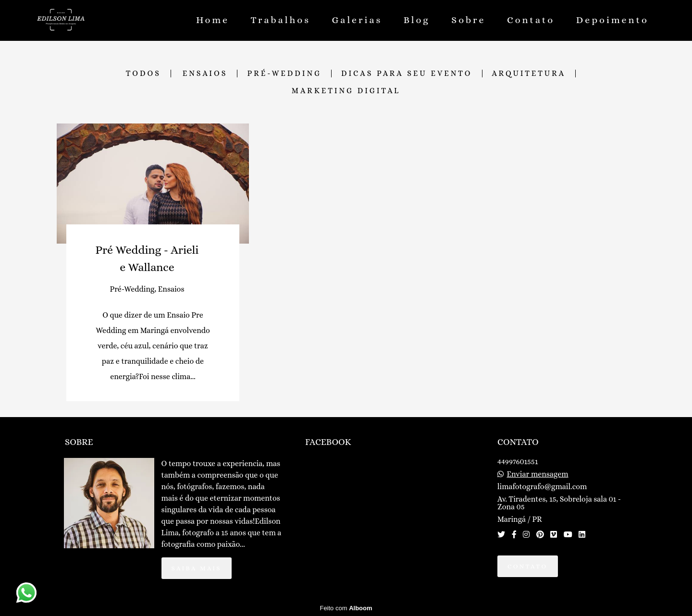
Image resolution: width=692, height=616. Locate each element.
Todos (143, 74)
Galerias (357, 20)
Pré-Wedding (284, 74)
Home (213, 20)
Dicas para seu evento (407, 74)
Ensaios (205, 74)
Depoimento (612, 20)
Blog (417, 20)
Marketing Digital (346, 91)
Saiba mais (197, 568)
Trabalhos (281, 20)
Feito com (346, 608)
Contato (531, 20)
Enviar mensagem (538, 474)
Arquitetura (529, 74)
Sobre (468, 20)
